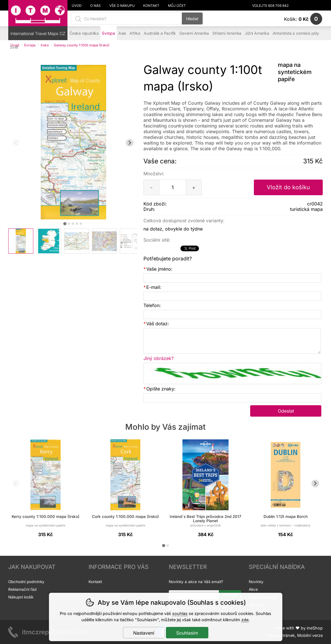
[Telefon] (232, 314)
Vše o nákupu (122, 6)
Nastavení (144, 633)
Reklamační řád (22, 589)
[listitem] (21, 241)
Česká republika (84, 33)
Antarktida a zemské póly (296, 33)
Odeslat (286, 411)
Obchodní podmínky (26, 582)
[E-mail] (232, 296)
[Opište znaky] (232, 398)
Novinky (256, 582)
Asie (122, 33)
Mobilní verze (310, 635)
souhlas (180, 613)
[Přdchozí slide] (16, 143)
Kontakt (151, 6)
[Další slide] (130, 143)
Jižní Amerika (257, 33)
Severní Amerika (194, 33)
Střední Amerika (227, 33)
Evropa (109, 33)
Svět (14, 47)
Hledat (192, 19)
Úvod (77, 6)
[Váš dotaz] (232, 341)
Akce (253, 589)
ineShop (315, 628)
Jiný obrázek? (159, 358)
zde (245, 620)
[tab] (65, 224)
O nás (95, 6)
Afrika (135, 33)
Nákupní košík (21, 597)
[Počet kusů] (172, 187)
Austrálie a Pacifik (160, 33)
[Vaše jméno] (232, 278)
